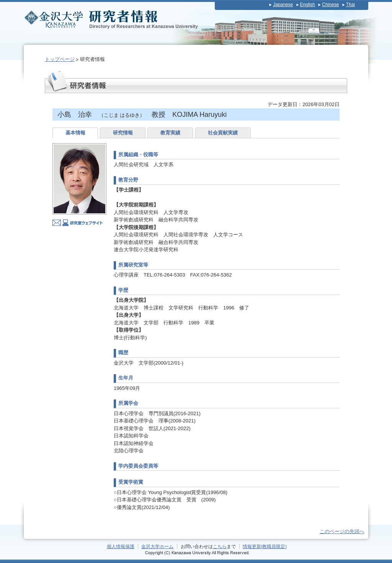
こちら (220, 546)
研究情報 (123, 133)
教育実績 (170, 133)
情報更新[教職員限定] (265, 546)
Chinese (330, 5)
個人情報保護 (121, 546)
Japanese (283, 5)
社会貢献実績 (223, 133)
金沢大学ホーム (157, 546)
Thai (350, 5)
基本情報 (75, 133)
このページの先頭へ (342, 531)
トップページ (60, 59)
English (308, 5)
